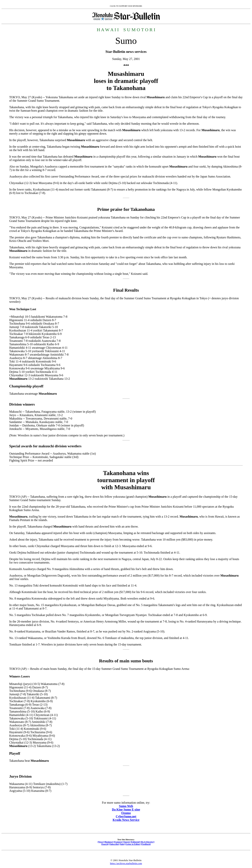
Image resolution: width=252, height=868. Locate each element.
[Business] (109, 842)
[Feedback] (146, 844)
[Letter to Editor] (133, 844)
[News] (101, 842)
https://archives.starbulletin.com (126, 863)
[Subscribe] (114, 844)
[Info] (122, 844)
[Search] (105, 844)
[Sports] (127, 842)
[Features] (118, 842)
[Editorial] (135, 842)
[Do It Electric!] (147, 842)
